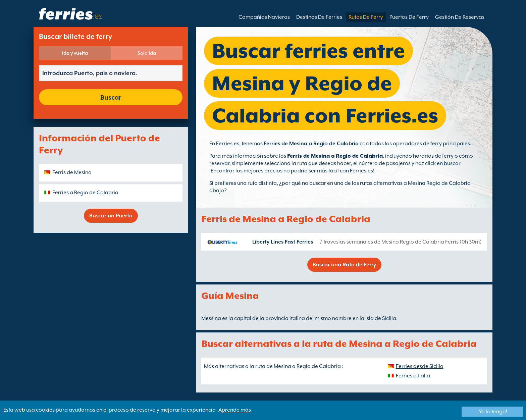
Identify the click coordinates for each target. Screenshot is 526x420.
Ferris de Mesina (72, 172)
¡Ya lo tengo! (492, 412)
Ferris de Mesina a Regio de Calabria (335, 156)
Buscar (111, 97)
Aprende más (235, 410)
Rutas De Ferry (366, 17)
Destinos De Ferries (319, 17)
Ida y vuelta (75, 53)
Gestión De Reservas (460, 17)
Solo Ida (147, 53)
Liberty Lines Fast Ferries (283, 242)
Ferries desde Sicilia (420, 366)
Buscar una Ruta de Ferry (344, 265)
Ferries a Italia (413, 376)
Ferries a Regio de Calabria (85, 193)
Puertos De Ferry (409, 17)
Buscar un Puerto (111, 216)
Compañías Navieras (264, 17)
